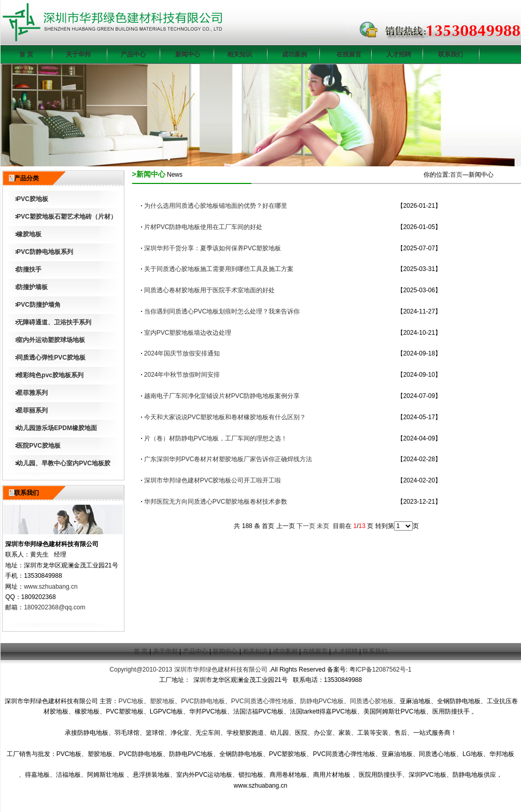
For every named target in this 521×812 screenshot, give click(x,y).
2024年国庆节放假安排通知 (182, 353)
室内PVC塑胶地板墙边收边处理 (188, 333)
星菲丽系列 (32, 410)
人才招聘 (399, 54)
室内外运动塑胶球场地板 (51, 340)
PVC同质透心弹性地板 (263, 701)
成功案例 (294, 54)
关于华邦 (78, 54)
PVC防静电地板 (203, 701)
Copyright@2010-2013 (141, 669)
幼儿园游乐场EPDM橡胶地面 (57, 428)
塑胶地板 (162, 701)
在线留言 (349, 54)
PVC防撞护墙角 (39, 305)
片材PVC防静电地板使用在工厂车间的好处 (203, 227)
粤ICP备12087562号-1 (381, 669)
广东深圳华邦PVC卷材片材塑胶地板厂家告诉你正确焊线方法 (228, 459)
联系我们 (450, 54)
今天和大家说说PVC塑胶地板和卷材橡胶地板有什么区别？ (225, 417)
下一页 (306, 526)
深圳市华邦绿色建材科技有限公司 (221, 669)
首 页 (26, 54)
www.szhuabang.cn (51, 587)
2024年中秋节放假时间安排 (182, 375)
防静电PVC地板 (322, 701)
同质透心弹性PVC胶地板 (51, 358)
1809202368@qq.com (54, 607)
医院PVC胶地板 (39, 446)
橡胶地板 (29, 234)
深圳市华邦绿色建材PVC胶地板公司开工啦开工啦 (213, 480)
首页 (456, 175)
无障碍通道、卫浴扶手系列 (54, 322)
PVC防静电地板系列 (45, 252)
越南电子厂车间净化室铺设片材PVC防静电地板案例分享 (222, 396)
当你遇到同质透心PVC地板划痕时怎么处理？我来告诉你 (222, 311)
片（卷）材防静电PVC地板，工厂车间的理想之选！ (216, 438)
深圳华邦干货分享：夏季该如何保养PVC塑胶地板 (213, 248)
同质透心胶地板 (372, 701)
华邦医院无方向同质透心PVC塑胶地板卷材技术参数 (216, 502)
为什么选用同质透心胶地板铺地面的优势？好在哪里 (216, 206)
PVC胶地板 (32, 199)
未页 (323, 526)
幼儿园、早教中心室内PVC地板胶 (64, 463)
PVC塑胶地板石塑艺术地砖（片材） (67, 217)
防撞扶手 (29, 269)
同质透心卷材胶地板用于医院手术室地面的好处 (209, 290)
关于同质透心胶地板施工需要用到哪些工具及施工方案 (219, 269)
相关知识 (240, 54)
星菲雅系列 (32, 393)
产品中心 (133, 54)
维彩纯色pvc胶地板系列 (50, 375)
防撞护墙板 (32, 287)
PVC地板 (131, 701)
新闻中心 (188, 54)
